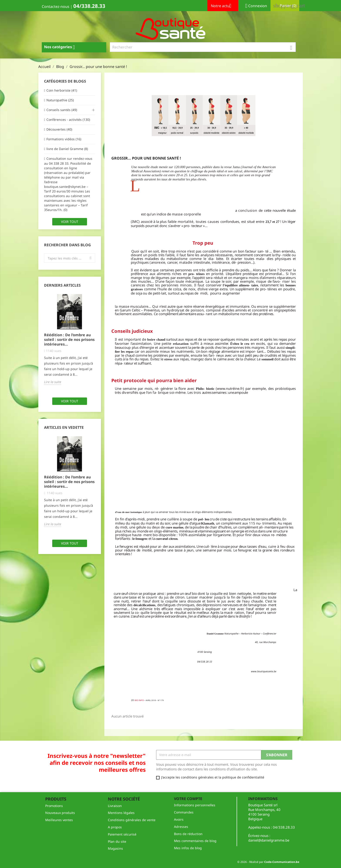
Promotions (54, 806)
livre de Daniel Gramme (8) (67, 149)
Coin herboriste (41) (62, 90)
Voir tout (70, 222)
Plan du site (117, 841)
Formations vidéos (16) (64, 139)
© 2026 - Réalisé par (268, 862)
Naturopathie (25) (60, 100)
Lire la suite (53, 382)
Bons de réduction (188, 834)
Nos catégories (61, 47)
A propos (115, 827)
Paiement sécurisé (122, 834)
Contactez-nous (56, 6)
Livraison (115, 806)
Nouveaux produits (60, 813)
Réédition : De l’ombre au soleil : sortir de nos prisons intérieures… (69, 340)
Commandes (184, 812)
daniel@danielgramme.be (269, 840)
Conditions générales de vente (132, 820)
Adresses (181, 827)
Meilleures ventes (59, 820)
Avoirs (179, 819)
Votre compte (188, 799)
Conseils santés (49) (62, 110)
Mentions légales (121, 813)
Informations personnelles (195, 805)
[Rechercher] (203, 47)
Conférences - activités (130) (68, 120)
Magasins (115, 848)
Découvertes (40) (59, 129)
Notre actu (223, 6)
